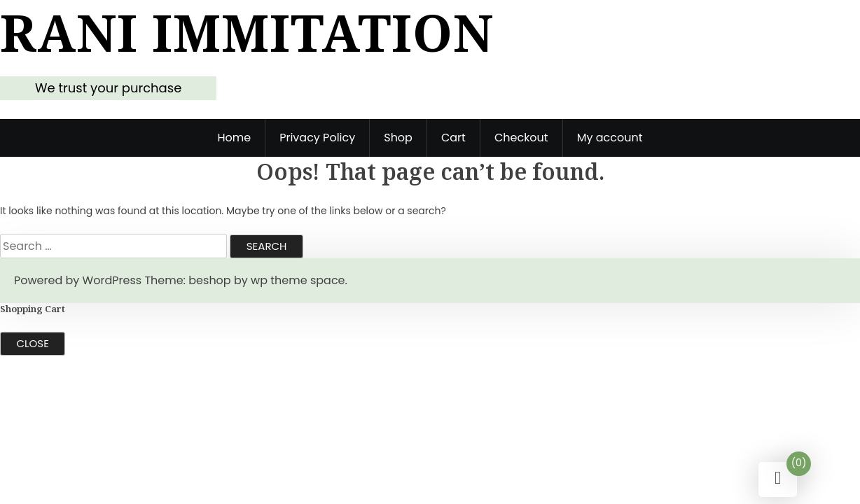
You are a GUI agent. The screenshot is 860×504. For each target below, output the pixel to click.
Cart (453, 138)
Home (234, 138)
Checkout (521, 138)
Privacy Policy (317, 138)
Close (33, 343)
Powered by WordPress (78, 280)
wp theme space (298, 280)
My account (610, 138)
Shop (398, 138)
